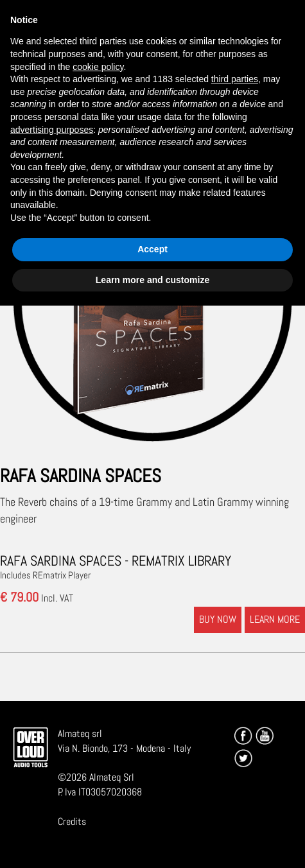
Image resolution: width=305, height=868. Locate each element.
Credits (72, 821)
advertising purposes (52, 130)
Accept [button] (152, 249)
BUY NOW (218, 619)
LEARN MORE (275, 619)
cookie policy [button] (98, 67)
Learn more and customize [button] (152, 280)
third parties (235, 79)
